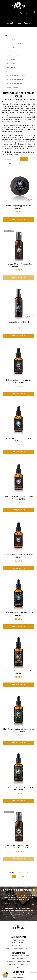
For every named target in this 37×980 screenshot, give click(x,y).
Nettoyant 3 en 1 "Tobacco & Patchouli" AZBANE (18, 265)
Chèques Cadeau (11, 52)
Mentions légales (19, 959)
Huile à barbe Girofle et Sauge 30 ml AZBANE (18, 614)
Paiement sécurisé (19, 978)
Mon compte (19, 975)
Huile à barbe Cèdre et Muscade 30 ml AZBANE (18, 672)
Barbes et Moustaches (13, 48)
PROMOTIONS (11, 60)
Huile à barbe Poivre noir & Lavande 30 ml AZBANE (19, 382)
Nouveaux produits (12, 88)
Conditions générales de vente (19, 962)
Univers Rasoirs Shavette (14, 84)
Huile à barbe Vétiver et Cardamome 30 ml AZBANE (18, 730)
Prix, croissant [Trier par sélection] (11, 159)
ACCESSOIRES (11, 72)
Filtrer (24, 159)
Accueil (6, 35)
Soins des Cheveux (12, 56)
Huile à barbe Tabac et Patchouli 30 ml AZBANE (19, 789)
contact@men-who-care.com (18, 949)
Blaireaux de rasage (13, 40)
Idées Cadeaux (11, 64)
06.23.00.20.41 (19, 946)
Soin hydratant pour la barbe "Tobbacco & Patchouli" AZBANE (19, 847)
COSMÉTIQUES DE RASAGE (15, 44)
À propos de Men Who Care (18, 956)
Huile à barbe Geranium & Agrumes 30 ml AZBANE (19, 498)
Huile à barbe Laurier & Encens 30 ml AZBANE (19, 440)
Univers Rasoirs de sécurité (15, 80)
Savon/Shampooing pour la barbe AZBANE (19, 207)
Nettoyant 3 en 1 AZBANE (18, 322)
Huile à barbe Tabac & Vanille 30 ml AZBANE (19, 556)
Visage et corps (11, 68)
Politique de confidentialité (19, 965)
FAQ (19, 968)
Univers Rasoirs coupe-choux (15, 76)
